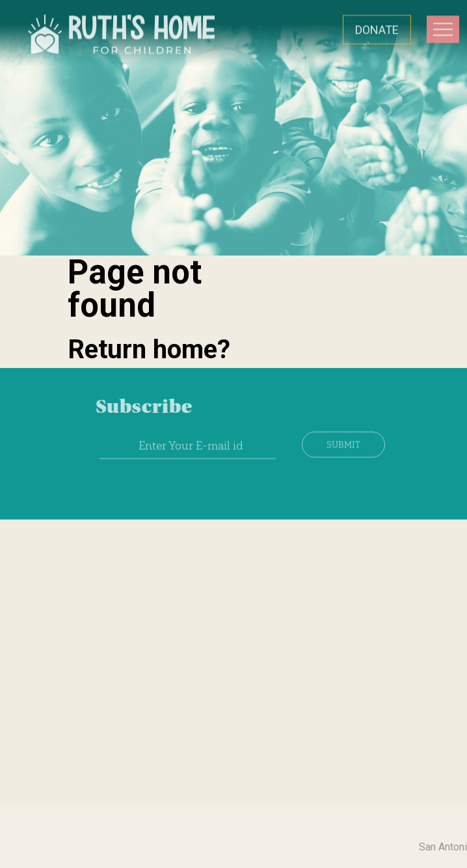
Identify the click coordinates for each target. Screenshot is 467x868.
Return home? (149, 349)
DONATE (377, 29)
